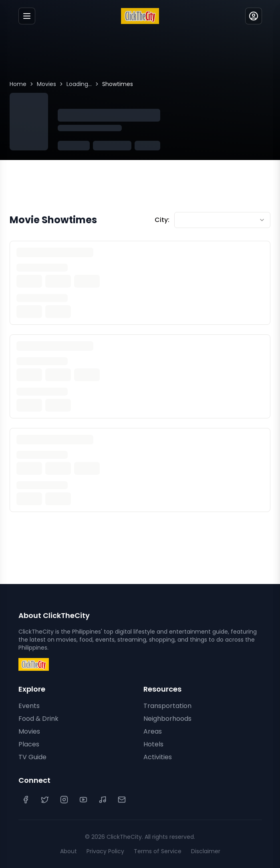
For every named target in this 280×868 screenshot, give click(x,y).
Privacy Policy (105, 851)
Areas (153, 731)
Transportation (167, 706)
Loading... (79, 84)
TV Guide (32, 757)
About (68, 851)
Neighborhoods (167, 719)
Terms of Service (158, 851)
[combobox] (222, 220)
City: (162, 220)
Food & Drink (38, 719)
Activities (158, 757)
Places (29, 744)
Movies (46, 84)
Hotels (153, 744)
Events (29, 706)
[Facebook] (26, 800)
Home (18, 84)
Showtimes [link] (118, 84)
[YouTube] (83, 800)
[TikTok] (103, 800)
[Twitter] (45, 800)
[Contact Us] (122, 800)
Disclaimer (206, 851)
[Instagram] (64, 800)
